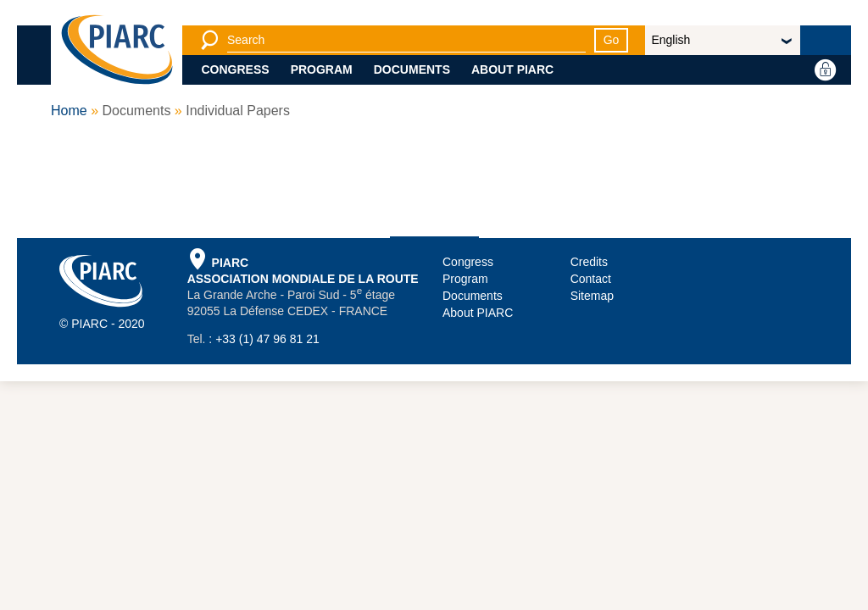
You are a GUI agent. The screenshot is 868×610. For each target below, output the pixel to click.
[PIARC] (117, 51)
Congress (236, 69)
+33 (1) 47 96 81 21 (267, 339)
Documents (412, 69)
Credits (589, 262)
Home (69, 111)
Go (612, 40)
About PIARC (512, 69)
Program (322, 69)
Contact (591, 279)
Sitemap (592, 296)
